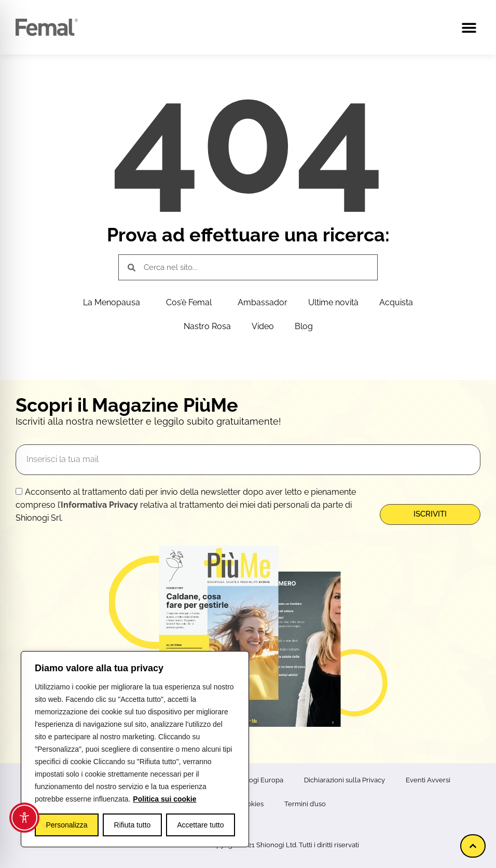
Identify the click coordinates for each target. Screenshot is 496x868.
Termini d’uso (305, 804)
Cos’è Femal (191, 303)
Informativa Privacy (99, 505)
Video (263, 326)
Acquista (396, 302)
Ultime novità (333, 302)
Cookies (251, 804)
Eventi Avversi (428, 780)
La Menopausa (114, 303)
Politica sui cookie (164, 799)
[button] (469, 27)
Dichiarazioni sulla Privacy (345, 780)
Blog (304, 326)
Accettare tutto (200, 825)
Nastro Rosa (207, 326)
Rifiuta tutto (133, 825)
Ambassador (263, 302)
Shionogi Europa (257, 780)
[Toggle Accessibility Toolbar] (24, 818)
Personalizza (66, 825)
